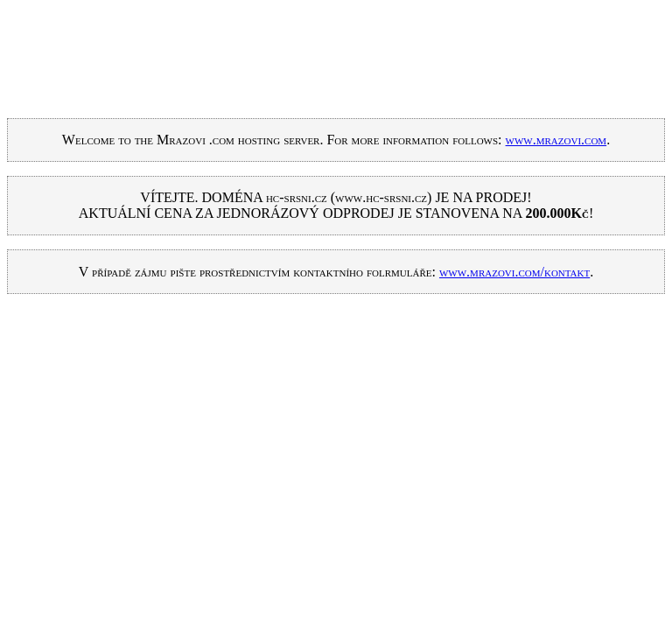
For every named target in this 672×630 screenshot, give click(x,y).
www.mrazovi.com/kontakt (514, 272)
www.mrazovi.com (556, 140)
